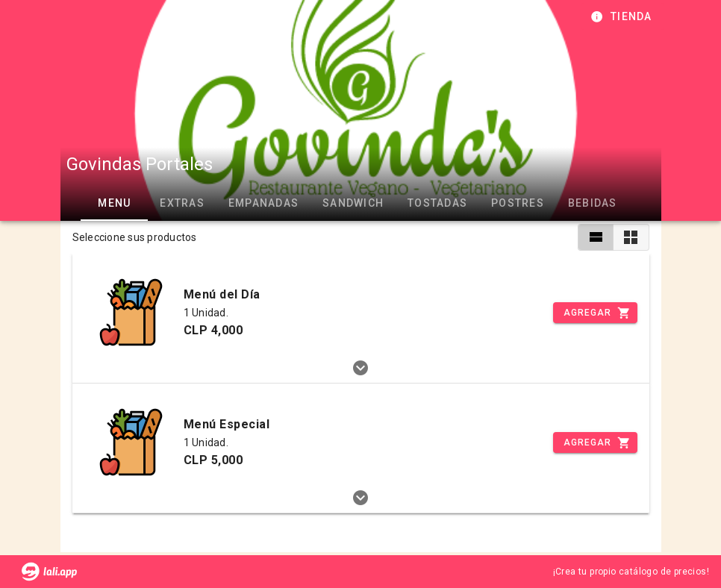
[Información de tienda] (623, 16)
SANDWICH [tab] (353, 203)
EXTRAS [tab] (182, 203)
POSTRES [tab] (518, 203)
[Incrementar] (595, 313)
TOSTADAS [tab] (437, 203)
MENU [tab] (114, 203)
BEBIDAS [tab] (592, 203)
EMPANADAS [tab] (263, 203)
